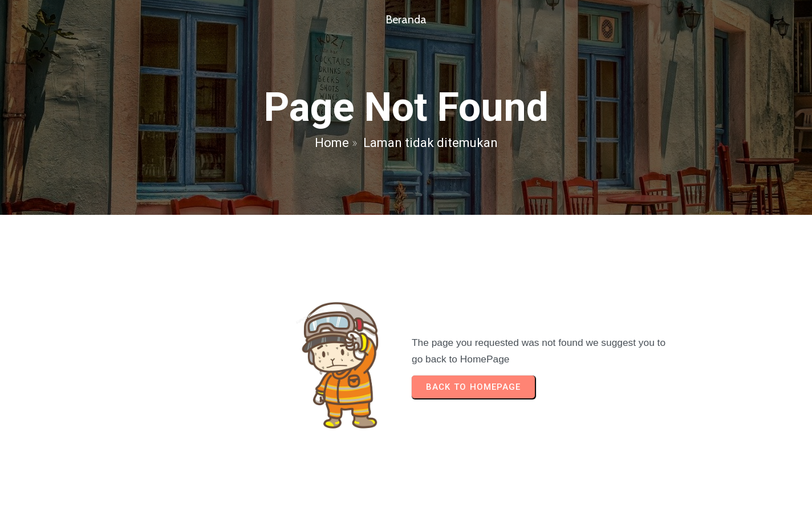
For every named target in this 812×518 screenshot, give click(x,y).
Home (332, 143)
